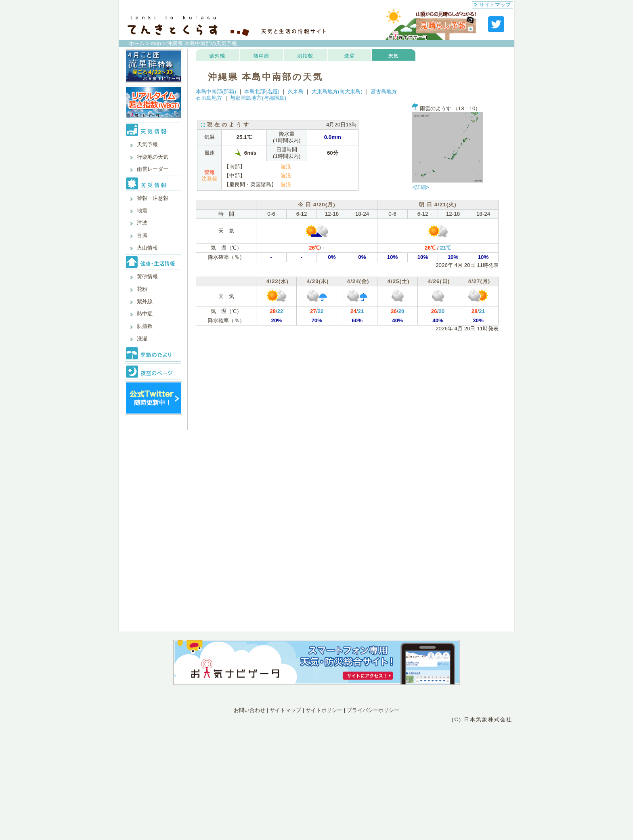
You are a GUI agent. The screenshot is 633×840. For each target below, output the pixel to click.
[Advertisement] (316, 759)
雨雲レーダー (153, 169)
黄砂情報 (147, 276)
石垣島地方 (209, 98)
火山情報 (147, 248)
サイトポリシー (324, 710)
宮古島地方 (384, 91)
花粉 (142, 289)
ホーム (137, 43)
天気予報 (147, 144)
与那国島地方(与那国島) (258, 98)
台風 (142, 235)
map (156, 43)
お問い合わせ (249, 710)
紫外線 (145, 301)
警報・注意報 (153, 198)
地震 (142, 211)
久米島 (296, 91)
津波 (142, 223)
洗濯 (142, 339)
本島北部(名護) (262, 91)
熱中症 (145, 314)
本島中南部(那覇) (216, 91)
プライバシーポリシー (373, 710)
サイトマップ (493, 5)
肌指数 (145, 326)
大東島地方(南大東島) (337, 91)
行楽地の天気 (153, 157)
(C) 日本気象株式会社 (482, 719)
